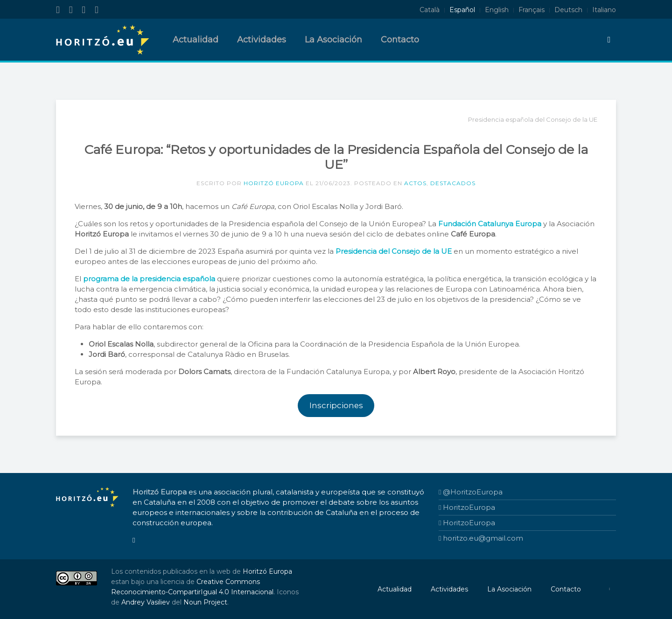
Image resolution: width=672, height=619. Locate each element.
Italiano (604, 10)
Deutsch (568, 10)
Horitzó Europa (274, 183)
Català (430, 10)
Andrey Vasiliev (146, 602)
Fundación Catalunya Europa (490, 224)
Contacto (400, 40)
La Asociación (333, 40)
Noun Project (205, 602)
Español (462, 10)
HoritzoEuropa (467, 507)
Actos (415, 183)
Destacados (453, 183)
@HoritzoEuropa (471, 492)
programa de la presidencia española (149, 279)
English (497, 10)
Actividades (262, 40)
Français (532, 10)
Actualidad (196, 40)
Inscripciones (336, 405)
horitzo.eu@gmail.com (481, 538)
